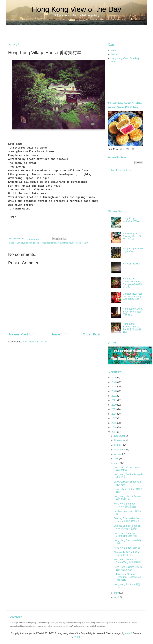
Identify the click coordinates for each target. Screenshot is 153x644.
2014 (114, 432)
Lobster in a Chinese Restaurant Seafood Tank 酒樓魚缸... (128, 577)
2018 (114, 414)
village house (68, 243)
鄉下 (81, 243)
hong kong (34, 243)
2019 (114, 409)
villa (59, 243)
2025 (114, 382)
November (120, 440)
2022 (114, 396)
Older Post (92, 334)
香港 (86, 243)
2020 (114, 405)
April (117, 597)
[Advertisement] (76, 31)
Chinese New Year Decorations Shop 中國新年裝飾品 (132, 297)
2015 (114, 427)
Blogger (78, 637)
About (114, 54)
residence (52, 243)
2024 (114, 387)
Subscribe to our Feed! (120, 170)
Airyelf (128, 633)
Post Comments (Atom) (35, 342)
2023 (114, 391)
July (117, 459)
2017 (114, 418)
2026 (114, 378)
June (117, 463)
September (120, 450)
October (119, 445)
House (43, 243)
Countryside (22, 243)
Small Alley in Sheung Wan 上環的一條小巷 (132, 236)
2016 (114, 423)
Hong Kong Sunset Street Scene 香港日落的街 (133, 312)
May (117, 593)
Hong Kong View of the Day (76, 9)
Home (55, 334)
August (118, 454)
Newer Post (18, 334)
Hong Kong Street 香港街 (127, 548)
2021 (114, 400)
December (120, 436)
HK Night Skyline (132, 264)
